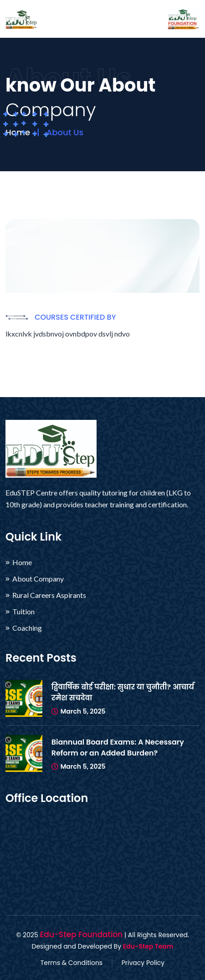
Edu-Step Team (148, 946)
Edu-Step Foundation (81, 934)
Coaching (27, 628)
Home (22, 562)
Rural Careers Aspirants (49, 595)
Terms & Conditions (72, 963)
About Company (38, 579)
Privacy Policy (143, 963)
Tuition (23, 612)
